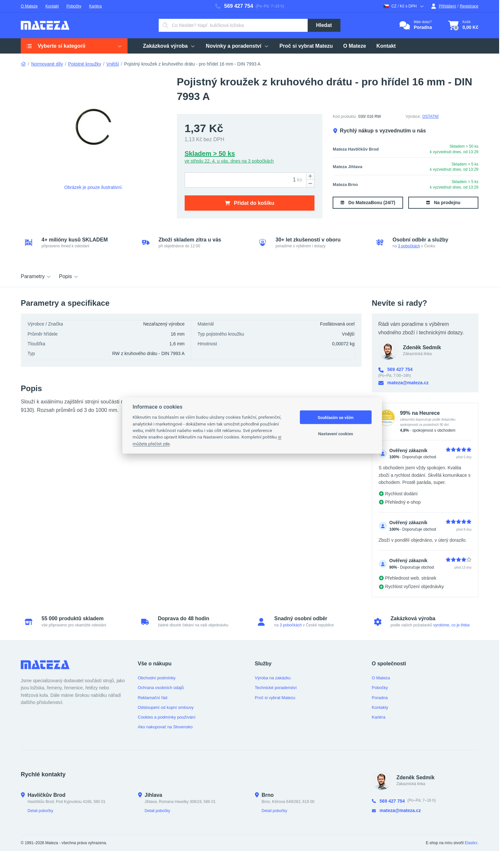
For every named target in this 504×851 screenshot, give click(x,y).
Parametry (36, 276)
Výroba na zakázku (273, 678)
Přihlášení (443, 6)
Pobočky (74, 6)
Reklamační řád (153, 698)
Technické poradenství (276, 688)
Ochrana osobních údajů (161, 688)
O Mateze (29, 6)
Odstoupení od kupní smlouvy (166, 707)
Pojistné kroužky (85, 64)
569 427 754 (234, 6)
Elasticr (471, 843)
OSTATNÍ (430, 117)
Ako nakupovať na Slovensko (165, 727)
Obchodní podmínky (157, 678)
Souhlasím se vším (336, 417)
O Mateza (381, 678)
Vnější (113, 64)
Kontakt (52, 6)
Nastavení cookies (336, 433)
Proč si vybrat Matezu (275, 698)
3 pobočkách (409, 246)
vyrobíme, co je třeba (451, 625)
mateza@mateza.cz (404, 383)
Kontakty (380, 707)
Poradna (380, 698)
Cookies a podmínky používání (167, 717)
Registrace (469, 6)
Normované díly (47, 64)
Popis (69, 276)
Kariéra (96, 6)
